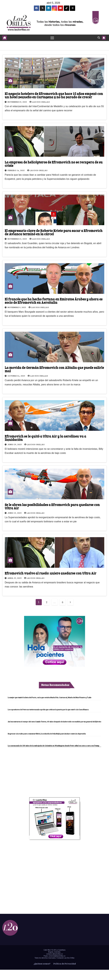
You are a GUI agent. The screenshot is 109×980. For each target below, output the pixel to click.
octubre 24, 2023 (17, 376)
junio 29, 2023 (15, 444)
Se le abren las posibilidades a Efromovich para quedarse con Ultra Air (52, 506)
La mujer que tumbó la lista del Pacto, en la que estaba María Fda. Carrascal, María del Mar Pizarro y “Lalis (50, 697)
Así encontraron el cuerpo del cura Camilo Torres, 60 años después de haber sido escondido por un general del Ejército (54, 722)
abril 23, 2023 (15, 578)
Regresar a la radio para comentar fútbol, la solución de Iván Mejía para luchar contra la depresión (47, 734)
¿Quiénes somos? (42, 964)
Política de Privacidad (64, 964)
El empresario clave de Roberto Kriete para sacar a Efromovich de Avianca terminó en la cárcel (54, 232)
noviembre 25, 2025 (18, 102)
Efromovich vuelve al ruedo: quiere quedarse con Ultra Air (51, 573)
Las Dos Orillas (40, 102)
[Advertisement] (55, 770)
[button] (99, 38)
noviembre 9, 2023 (17, 307)
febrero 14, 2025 (16, 170)
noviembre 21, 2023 (18, 239)
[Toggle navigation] (52, 38)
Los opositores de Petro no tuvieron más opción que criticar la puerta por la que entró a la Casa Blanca (48, 710)
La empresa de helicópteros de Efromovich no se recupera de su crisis (54, 164)
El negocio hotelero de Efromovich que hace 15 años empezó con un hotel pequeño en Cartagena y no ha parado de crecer (54, 95)
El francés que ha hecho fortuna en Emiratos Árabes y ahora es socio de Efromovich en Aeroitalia (54, 301)
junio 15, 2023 (15, 513)
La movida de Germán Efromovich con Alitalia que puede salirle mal (54, 369)
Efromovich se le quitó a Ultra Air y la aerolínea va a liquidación (45, 438)
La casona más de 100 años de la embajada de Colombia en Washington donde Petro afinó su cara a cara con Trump (53, 746)
